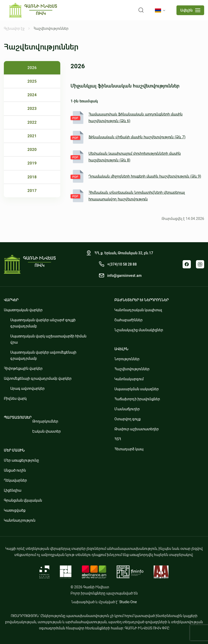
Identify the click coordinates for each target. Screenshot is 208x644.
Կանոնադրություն (20, 520)
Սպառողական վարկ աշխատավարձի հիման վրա (48, 339)
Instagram (200, 264)
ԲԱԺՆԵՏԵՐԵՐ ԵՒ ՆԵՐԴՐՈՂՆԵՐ (142, 300)
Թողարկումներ (45, 421)
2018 (32, 177)
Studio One (128, 602)
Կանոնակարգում (129, 379)
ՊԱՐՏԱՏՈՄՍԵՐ (18, 417)
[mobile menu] (190, 10)
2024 (32, 95)
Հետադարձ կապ (129, 449)
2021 (32, 136)
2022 (32, 122)
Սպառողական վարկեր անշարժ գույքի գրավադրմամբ (43, 323)
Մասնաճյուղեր (127, 409)
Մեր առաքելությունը (21, 460)
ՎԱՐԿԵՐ (11, 300)
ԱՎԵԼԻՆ (121, 349)
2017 (32, 191)
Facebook (187, 264)
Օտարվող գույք (127, 419)
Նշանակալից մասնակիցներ (139, 330)
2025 (32, 81)
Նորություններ (127, 359)
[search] (141, 10)
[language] (161, 11)
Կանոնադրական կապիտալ (138, 310)
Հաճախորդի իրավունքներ (137, 399)
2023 (32, 109)
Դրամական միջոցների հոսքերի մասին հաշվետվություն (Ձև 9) (136, 176)
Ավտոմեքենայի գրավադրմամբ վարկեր (38, 378)
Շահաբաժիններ (128, 320)
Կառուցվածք (15, 510)
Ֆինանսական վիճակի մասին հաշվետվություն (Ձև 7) (128, 137)
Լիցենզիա (13, 490)
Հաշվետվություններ (132, 369)
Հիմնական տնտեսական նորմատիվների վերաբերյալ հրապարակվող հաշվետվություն (128, 196)
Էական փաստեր (47, 431)
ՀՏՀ (118, 439)
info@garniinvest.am (124, 276)
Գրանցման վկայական (23, 500)
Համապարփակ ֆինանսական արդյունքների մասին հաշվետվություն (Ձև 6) (127, 118)
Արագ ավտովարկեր (27, 388)
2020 (32, 150)
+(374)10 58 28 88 (122, 264)
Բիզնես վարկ (15, 398)
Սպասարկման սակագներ (137, 389)
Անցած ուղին (15, 470)
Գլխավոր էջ (14, 28)
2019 (32, 163)
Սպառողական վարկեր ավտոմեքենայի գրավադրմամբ (43, 355)
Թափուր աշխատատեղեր (137, 429)
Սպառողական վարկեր (23, 310)
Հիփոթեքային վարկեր (23, 368)
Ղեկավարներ (15, 480)
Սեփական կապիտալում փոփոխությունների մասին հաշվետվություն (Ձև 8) (126, 157)
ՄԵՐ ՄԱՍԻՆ (14, 450)
